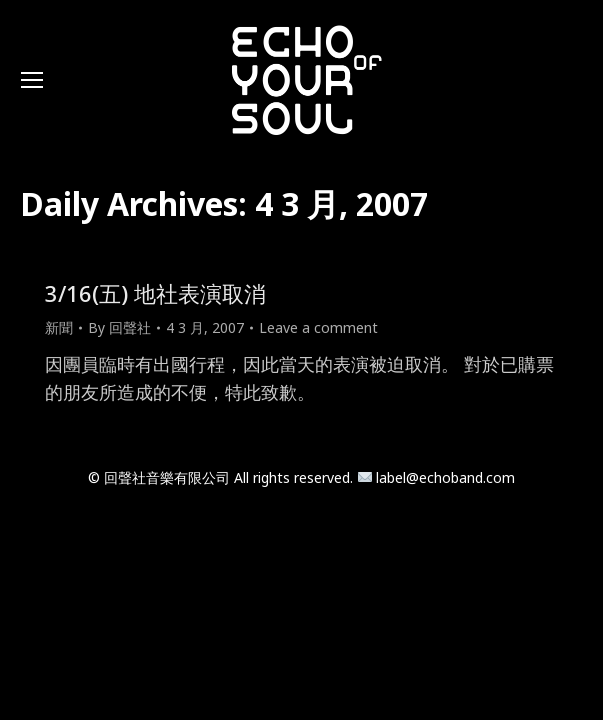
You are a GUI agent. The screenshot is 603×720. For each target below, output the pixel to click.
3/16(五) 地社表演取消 (155, 293)
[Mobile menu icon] (32, 80)
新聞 (59, 327)
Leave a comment (318, 327)
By (119, 327)
